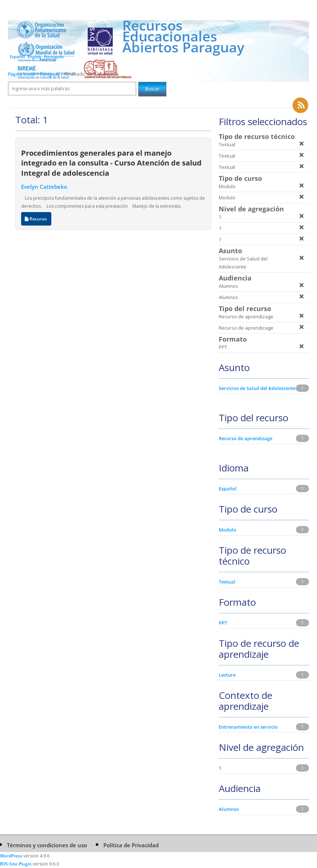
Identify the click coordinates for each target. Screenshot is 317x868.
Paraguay (50, 74)
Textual (227, 582)
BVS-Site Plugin (16, 864)
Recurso (36, 219)
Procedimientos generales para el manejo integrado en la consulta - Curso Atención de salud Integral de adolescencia (111, 163)
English (34, 57)
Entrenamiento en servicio (248, 727)
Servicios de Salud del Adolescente (257, 388)
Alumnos (229, 809)
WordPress (11, 856)
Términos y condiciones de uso (47, 845)
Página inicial (22, 74)
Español (17, 57)
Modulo (227, 530)
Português (54, 57)
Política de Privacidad (131, 845)
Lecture (227, 675)
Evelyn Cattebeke (44, 187)
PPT (223, 623)
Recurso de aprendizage (245, 438)
